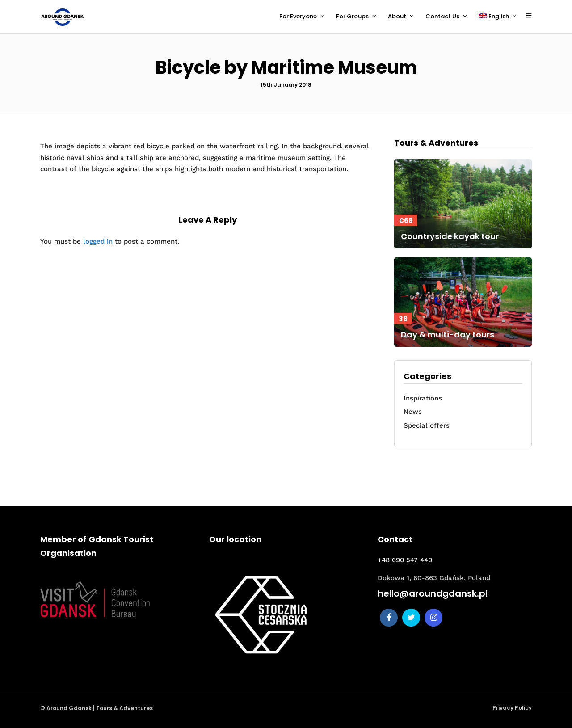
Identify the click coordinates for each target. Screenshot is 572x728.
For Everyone (298, 16)
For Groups (352, 16)
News (413, 412)
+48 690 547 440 (405, 560)
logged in (98, 241)
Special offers (427, 425)
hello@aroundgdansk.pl (433, 593)
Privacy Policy (512, 708)
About (397, 16)
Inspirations (423, 398)
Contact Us (442, 16)
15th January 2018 (286, 85)
